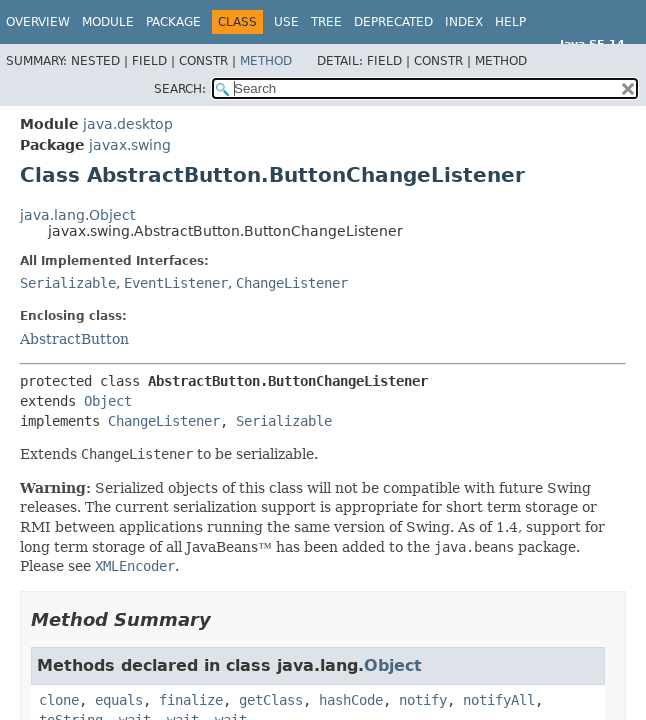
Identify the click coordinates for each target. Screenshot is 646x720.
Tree (326, 22)
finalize (191, 700)
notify (423, 700)
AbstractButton (74, 339)
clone (59, 700)
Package (173, 22)
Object (108, 401)
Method (266, 61)
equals (119, 700)
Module (108, 22)
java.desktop (128, 124)
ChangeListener (292, 283)
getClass (271, 700)
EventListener (176, 283)
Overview (38, 22)
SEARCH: (180, 89)
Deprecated (393, 22)
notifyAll (499, 700)
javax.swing (130, 145)
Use (286, 22)
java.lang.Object (77, 215)
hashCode (351, 700)
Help (510, 22)
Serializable (68, 283)
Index (464, 22)
